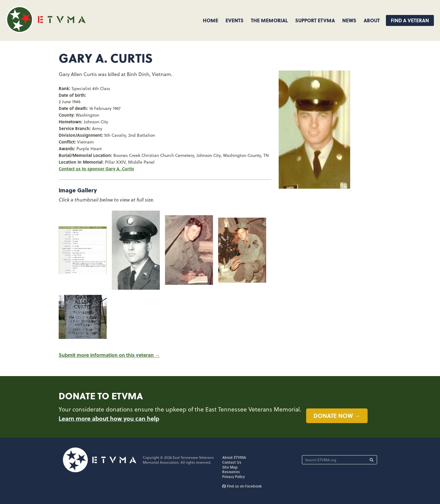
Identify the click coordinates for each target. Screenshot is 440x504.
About (372, 20)
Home (211, 20)
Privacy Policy (233, 477)
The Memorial (269, 20)
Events (235, 20)
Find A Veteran (410, 20)
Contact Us (232, 462)
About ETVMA (234, 457)
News (349, 20)
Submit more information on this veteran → (109, 355)
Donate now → (337, 415)
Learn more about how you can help (109, 418)
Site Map (230, 467)
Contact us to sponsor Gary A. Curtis (96, 169)
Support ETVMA (315, 20)
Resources (231, 472)
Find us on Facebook (242, 486)
